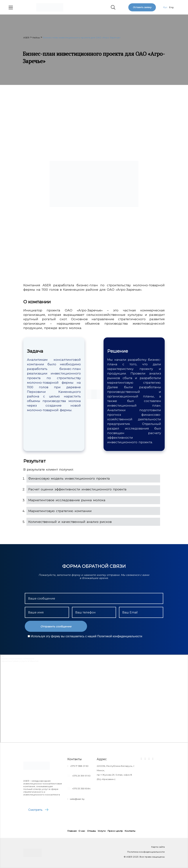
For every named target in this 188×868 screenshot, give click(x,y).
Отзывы (91, 831)
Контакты (130, 831)
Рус (165, 7)
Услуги (102, 831)
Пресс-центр (115, 831)
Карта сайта (158, 847)
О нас (82, 831)
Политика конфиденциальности (146, 852)
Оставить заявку (142, 7)
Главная (72, 831)
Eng (171, 7)
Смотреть (35, 810)
